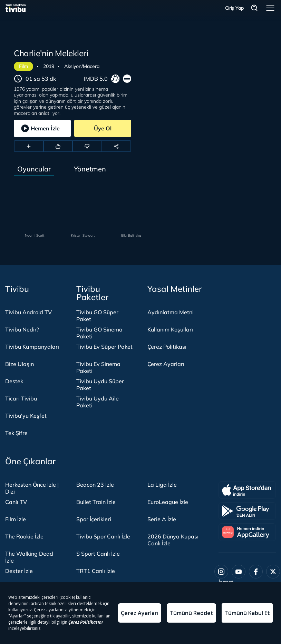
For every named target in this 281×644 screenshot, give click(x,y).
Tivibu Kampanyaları (32, 347)
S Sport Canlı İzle (98, 554)
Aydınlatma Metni (171, 312)
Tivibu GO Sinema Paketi (99, 333)
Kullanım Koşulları (170, 329)
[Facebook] (256, 572)
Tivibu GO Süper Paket (97, 316)
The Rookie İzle (24, 536)
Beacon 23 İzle (95, 485)
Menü (270, 8)
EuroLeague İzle (168, 502)
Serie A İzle (162, 519)
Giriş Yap (235, 8)
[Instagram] (221, 572)
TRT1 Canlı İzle (96, 571)
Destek (14, 381)
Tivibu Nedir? (22, 329)
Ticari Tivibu (21, 398)
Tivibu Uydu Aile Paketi (98, 402)
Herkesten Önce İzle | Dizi (32, 488)
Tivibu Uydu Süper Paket (100, 385)
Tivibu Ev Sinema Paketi (98, 367)
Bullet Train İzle (96, 502)
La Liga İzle (162, 485)
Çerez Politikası (167, 347)
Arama (254, 8)
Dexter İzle (19, 571)
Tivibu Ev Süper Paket (104, 347)
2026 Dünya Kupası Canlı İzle (173, 540)
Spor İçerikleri (94, 519)
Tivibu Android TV (28, 312)
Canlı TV (16, 502)
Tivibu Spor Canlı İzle (103, 536)
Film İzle (16, 519)
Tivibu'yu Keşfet (26, 416)
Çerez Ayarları (166, 364)
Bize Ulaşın (20, 364)
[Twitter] (273, 572)
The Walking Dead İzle (29, 557)
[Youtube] (239, 572)
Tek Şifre (16, 433)
